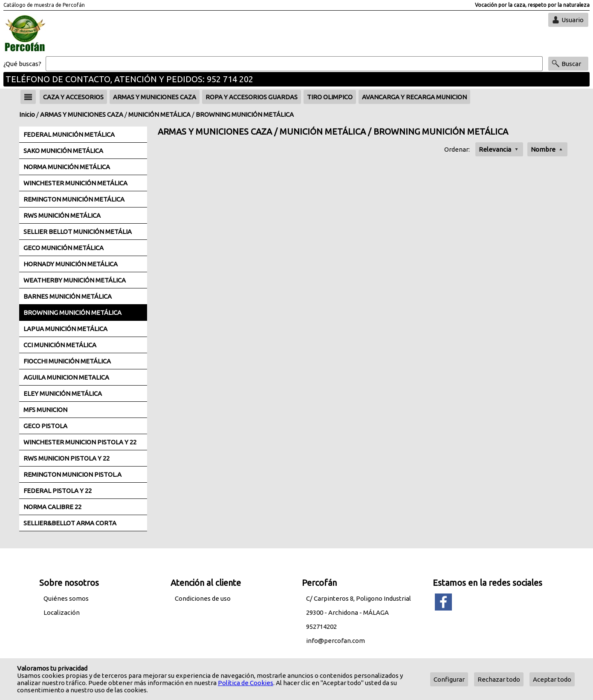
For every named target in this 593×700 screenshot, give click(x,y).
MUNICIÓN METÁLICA (159, 114)
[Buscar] (294, 64)
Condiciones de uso (203, 598)
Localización (62, 612)
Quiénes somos (66, 598)
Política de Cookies (246, 683)
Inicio (27, 114)
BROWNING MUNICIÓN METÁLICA (245, 114)
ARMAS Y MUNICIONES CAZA (82, 114)
